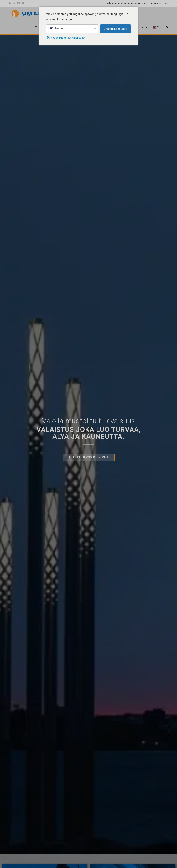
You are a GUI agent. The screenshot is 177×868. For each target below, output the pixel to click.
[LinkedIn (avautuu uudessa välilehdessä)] (18, 3)
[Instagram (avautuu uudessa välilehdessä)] (14, 3)
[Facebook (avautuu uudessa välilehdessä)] (11, 3)
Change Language (115, 29)
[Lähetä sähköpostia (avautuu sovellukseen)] (23, 3)
